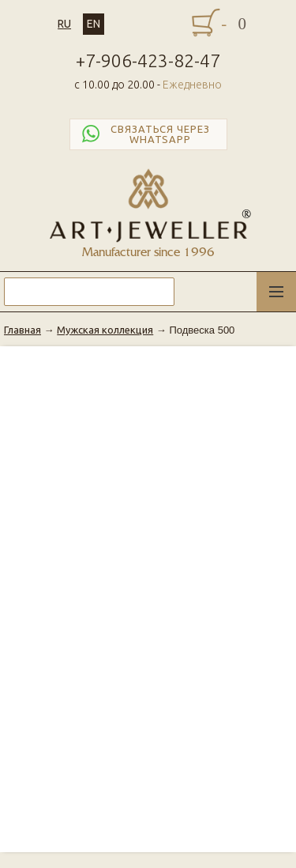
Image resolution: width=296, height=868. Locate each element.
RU (64, 24)
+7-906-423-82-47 (148, 60)
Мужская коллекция (105, 330)
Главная (22, 330)
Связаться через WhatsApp (144, 134)
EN (94, 24)
